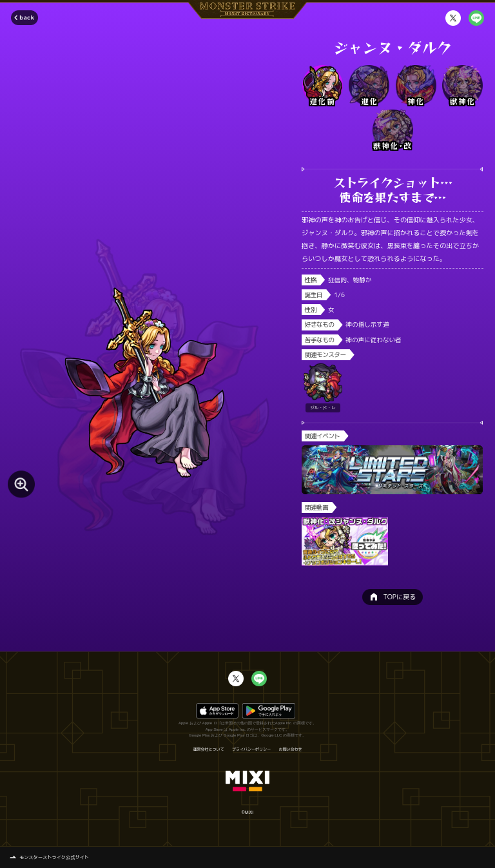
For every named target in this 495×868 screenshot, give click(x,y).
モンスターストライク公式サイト (54, 857)
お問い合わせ (291, 749)
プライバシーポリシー (251, 749)
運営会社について (208, 749)
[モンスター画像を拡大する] (21, 485)
